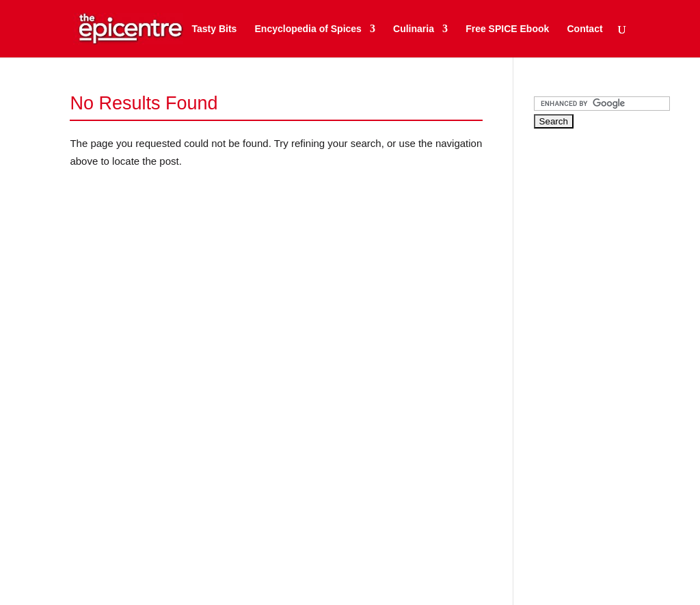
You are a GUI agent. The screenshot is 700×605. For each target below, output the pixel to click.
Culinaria (414, 29)
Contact (584, 29)
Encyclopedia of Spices (308, 29)
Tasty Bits (214, 29)
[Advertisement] (617, 355)
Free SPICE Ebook (507, 29)
